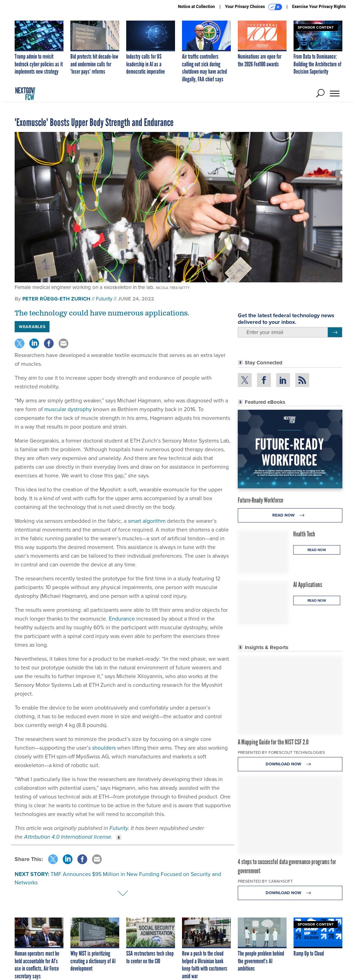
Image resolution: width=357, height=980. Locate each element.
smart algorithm (147, 521)
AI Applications (308, 585)
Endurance (122, 619)
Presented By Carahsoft (265, 881)
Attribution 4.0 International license (68, 837)
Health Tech (304, 534)
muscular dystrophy (68, 409)
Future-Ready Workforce (260, 500)
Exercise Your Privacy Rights (319, 7)
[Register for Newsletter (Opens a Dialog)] (335, 332)
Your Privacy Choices (254, 7)
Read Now (290, 515)
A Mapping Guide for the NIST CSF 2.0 (273, 742)
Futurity (104, 299)
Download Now (290, 764)
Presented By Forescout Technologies (281, 752)
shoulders (104, 748)
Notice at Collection (196, 7)
